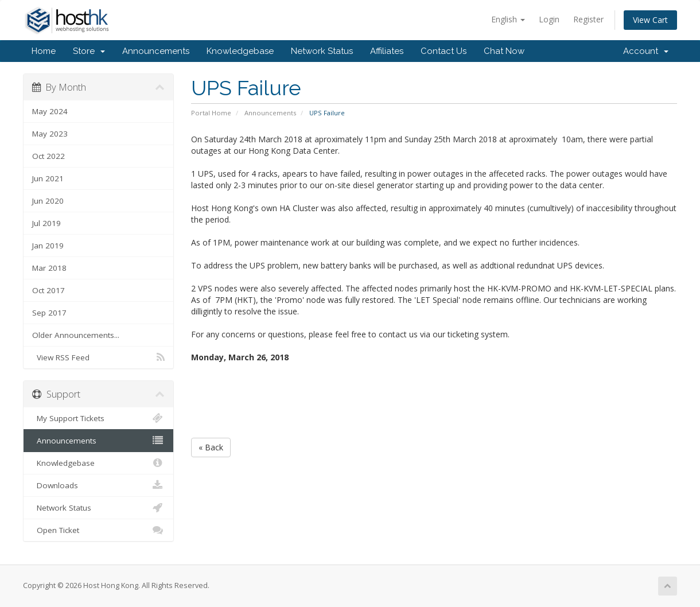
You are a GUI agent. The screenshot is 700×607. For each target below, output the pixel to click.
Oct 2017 (48, 290)
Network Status (322, 51)
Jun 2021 (48, 178)
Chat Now (504, 51)
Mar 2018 (49, 268)
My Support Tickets (98, 418)
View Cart (650, 20)
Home (44, 51)
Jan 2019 (48, 246)
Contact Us (444, 51)
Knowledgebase (240, 51)
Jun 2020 (48, 201)
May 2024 (50, 111)
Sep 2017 (49, 313)
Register (588, 19)
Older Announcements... (76, 335)
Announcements (156, 51)
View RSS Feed (98, 357)
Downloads (98, 485)
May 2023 (50, 134)
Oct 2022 (48, 156)
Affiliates (387, 51)
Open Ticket (98, 530)
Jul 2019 (46, 223)
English (508, 19)
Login (549, 19)
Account (646, 51)
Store (89, 51)
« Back (211, 447)
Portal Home (211, 113)
